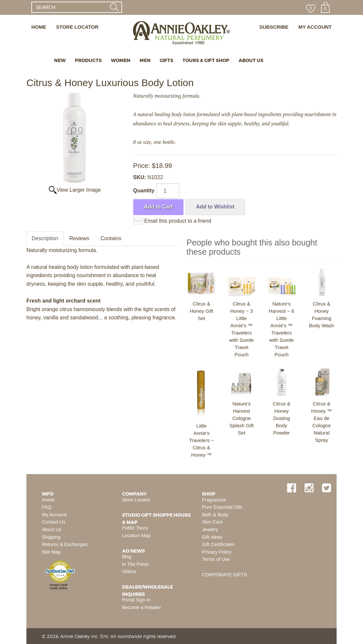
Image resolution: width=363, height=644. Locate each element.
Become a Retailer (142, 607)
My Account (54, 515)
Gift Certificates (218, 544)
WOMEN (121, 60)
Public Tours (135, 528)
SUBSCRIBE (274, 27)
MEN (145, 60)
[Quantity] (168, 191)
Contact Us (54, 522)
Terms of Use (216, 559)
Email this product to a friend (178, 221)
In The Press (135, 564)
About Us (52, 530)
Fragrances (214, 500)
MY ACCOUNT (315, 27)
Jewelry (210, 530)
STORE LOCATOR (77, 27)
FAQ (47, 507)
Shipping (51, 537)
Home (48, 500)
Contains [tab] (111, 238)
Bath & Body (215, 515)
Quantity (144, 191)
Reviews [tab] (79, 238)
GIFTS (166, 60)
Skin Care (212, 522)
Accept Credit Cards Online (58, 587)
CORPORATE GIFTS (224, 575)
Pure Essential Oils (222, 507)
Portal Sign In (136, 600)
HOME (39, 27)
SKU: (140, 177)
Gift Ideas (212, 537)
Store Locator (136, 500)
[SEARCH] (69, 7)
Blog (127, 557)
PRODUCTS (88, 60)
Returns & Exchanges (65, 544)
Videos (129, 571)
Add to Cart (158, 207)
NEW (60, 60)
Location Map (136, 535)
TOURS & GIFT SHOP (206, 60)
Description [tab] (45, 238)
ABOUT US (251, 60)
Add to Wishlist (215, 207)
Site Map (51, 552)
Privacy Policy (217, 552)
